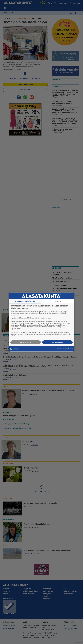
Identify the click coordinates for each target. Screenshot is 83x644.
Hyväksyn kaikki (57, 342)
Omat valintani (26, 342)
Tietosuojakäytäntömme (65, 349)
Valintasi (58, 301)
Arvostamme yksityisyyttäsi (25, 301)
